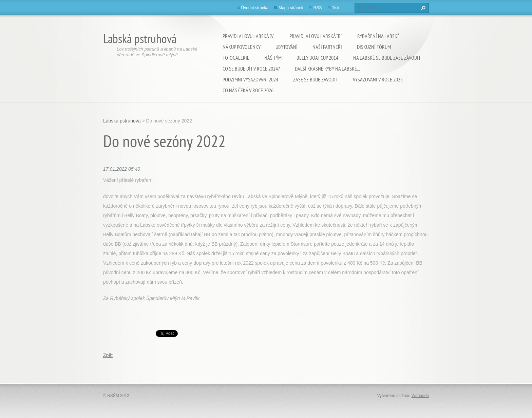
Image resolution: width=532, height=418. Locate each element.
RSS (318, 8)
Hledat (422, 8)
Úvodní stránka (255, 8)
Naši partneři (327, 47)
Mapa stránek (291, 8)
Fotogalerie (236, 58)
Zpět (108, 355)
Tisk (336, 8)
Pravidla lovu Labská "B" (316, 36)
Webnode (420, 396)
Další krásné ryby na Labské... (327, 69)
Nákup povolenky (242, 47)
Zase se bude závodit (316, 79)
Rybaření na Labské (378, 36)
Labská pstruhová (122, 121)
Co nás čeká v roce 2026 (248, 90)
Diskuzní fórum (374, 47)
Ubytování (287, 47)
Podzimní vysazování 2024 (250, 79)
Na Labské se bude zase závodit (387, 58)
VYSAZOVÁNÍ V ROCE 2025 (378, 79)
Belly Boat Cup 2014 (317, 58)
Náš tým (273, 58)
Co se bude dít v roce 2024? (251, 69)
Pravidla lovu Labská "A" (249, 36)
